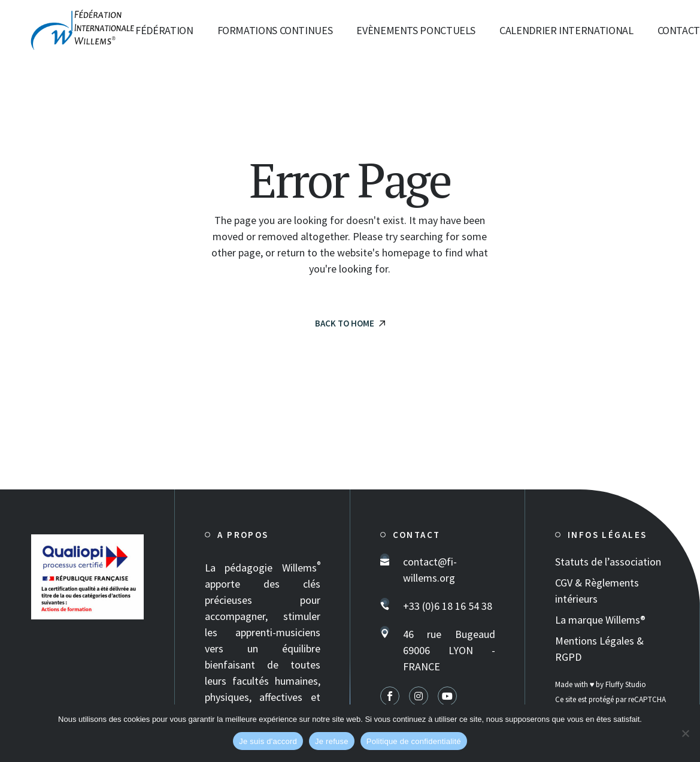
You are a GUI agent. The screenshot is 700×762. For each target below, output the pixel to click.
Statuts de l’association (608, 562)
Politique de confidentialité (414, 741)
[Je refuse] (685, 733)
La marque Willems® (600, 620)
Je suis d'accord (268, 741)
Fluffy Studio (626, 684)
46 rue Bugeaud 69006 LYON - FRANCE (449, 650)
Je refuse (332, 741)
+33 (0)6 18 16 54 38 (448, 606)
